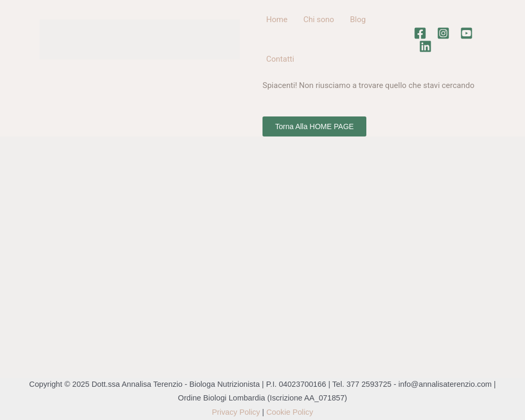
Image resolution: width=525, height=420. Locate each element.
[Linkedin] (425, 46)
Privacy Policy (236, 412)
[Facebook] (420, 33)
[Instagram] (443, 33)
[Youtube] (466, 33)
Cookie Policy (290, 412)
